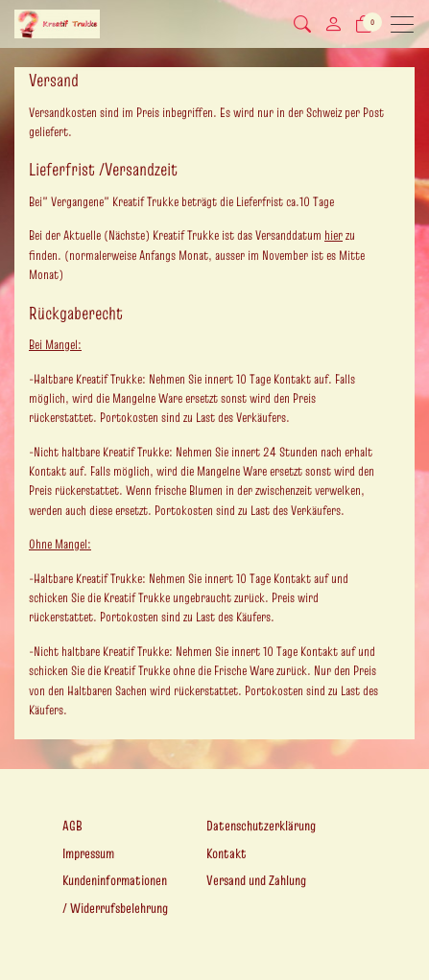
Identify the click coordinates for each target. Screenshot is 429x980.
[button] (302, 24)
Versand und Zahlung (256, 880)
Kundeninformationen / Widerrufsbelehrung (115, 894)
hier (334, 235)
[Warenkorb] (364, 24)
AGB (72, 826)
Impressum (88, 853)
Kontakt (226, 853)
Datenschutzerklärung (261, 826)
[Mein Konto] (333, 24)
